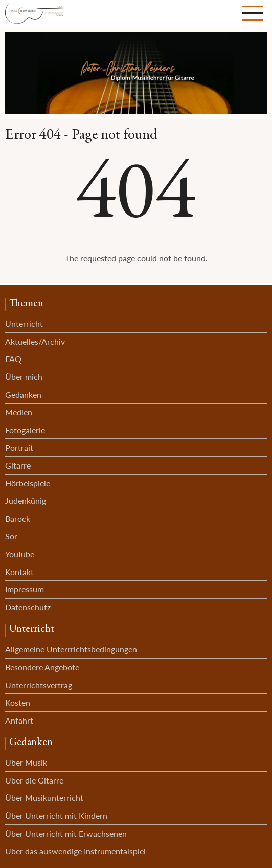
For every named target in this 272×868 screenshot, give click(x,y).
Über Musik (26, 762)
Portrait (19, 447)
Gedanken (23, 395)
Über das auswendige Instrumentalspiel (75, 851)
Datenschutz (28, 607)
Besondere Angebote (42, 667)
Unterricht (24, 323)
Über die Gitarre (34, 780)
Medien (19, 412)
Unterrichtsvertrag (39, 685)
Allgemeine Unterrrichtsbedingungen (71, 649)
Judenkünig (26, 501)
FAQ (13, 359)
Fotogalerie (25, 430)
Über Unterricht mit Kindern (56, 816)
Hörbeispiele (28, 483)
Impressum (25, 589)
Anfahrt (19, 720)
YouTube (20, 554)
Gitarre (18, 465)
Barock (18, 518)
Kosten (18, 702)
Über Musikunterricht (44, 798)
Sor (11, 536)
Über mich (24, 377)
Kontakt (19, 572)
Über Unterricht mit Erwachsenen (66, 833)
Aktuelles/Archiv (35, 341)
